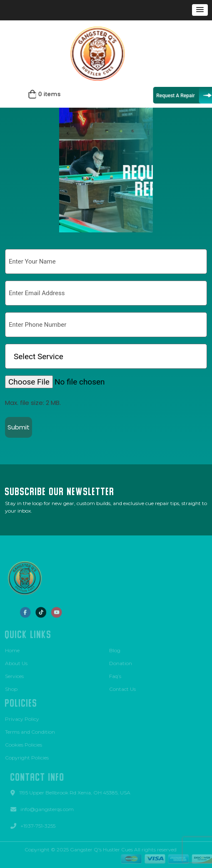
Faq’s (115, 674)
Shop (11, 687)
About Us (16, 662)
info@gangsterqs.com (49, 809)
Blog (115, 649)
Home (12, 649)
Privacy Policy (22, 717)
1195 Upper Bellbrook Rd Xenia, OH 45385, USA (76, 793)
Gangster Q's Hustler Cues (100, 850)
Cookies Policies (24, 743)
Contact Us (122, 687)
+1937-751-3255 (40, 826)
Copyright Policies (27, 756)
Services (14, 674)
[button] (200, 10)
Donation (121, 662)
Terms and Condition (30, 730)
